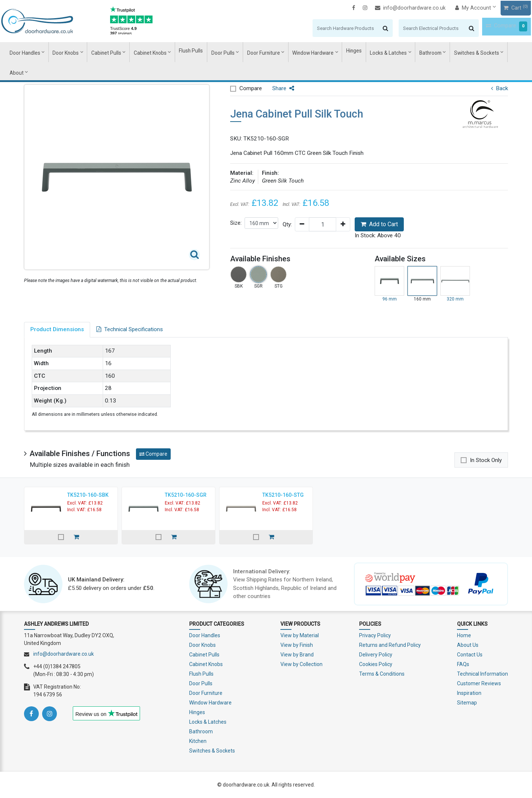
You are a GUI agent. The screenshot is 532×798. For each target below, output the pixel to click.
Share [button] (283, 88)
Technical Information (482, 674)
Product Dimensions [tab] (57, 329)
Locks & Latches (374, 52)
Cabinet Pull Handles (102, 73)
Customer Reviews (479, 683)
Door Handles (42, 52)
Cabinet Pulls (117, 52)
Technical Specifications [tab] (130, 329)
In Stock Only (486, 460)
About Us (468, 645)
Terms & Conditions (382, 674)
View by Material (300, 635)
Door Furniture (259, 52)
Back (499, 88)
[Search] (320, 28)
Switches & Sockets (456, 52)
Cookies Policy (376, 664)
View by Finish (297, 645)
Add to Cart (379, 224)
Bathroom (413, 52)
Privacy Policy (375, 635)
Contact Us (470, 655)
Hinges (342, 52)
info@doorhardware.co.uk (387, 8)
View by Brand (297, 655)
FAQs (463, 664)
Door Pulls (223, 52)
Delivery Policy (376, 655)
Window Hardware (305, 52)
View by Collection (301, 664)
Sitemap (467, 703)
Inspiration (469, 693)
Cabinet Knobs (157, 52)
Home (464, 635)
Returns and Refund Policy (390, 645)
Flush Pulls (195, 52)
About (494, 52)
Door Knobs (80, 52)
